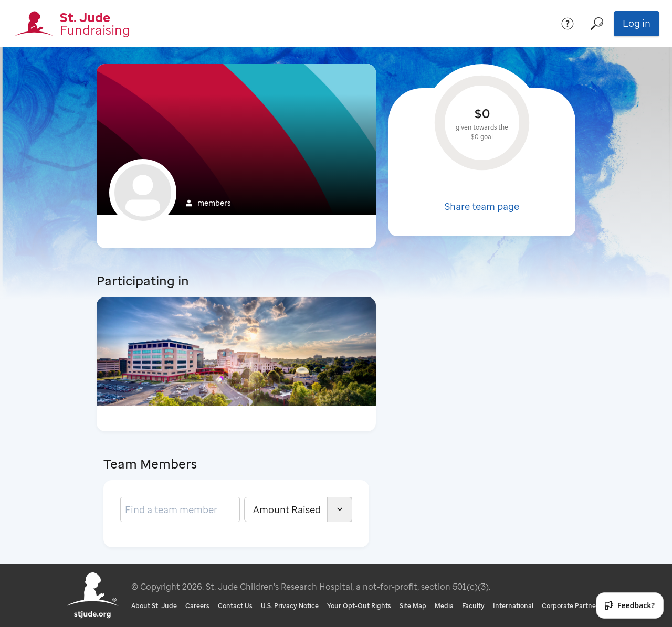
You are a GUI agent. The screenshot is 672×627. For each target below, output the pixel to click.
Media (444, 606)
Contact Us (235, 606)
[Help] (568, 24)
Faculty (473, 606)
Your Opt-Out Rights (359, 606)
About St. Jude (154, 606)
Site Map (413, 606)
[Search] (597, 24)
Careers (197, 606)
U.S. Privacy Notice (290, 606)
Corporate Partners (572, 606)
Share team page (482, 206)
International (513, 606)
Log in (637, 23)
